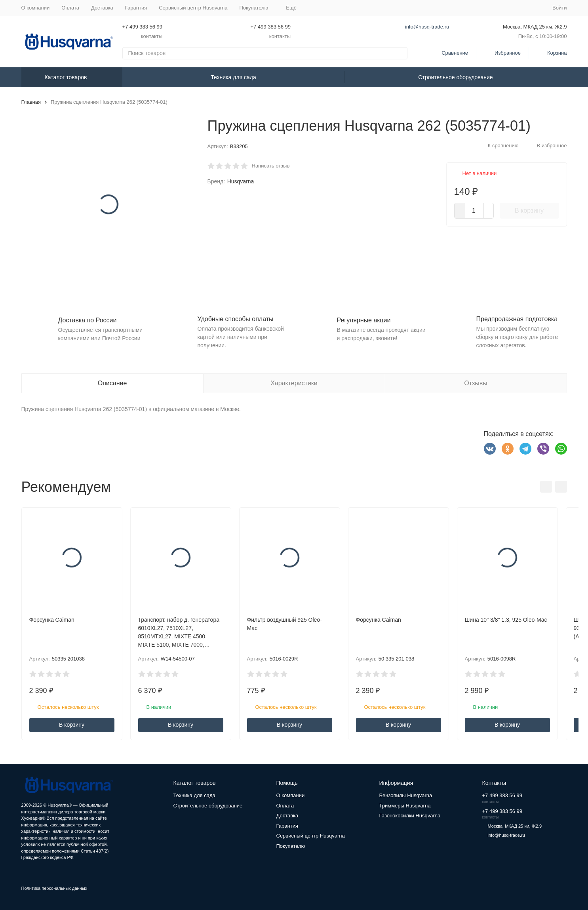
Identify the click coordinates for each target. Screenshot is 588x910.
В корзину (529, 210)
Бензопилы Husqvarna (406, 795)
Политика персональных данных (54, 888)
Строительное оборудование (455, 77)
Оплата (70, 8)
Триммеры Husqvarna (405, 806)
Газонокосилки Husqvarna (410, 816)
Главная (31, 102)
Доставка (102, 8)
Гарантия (136, 8)
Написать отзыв (271, 166)
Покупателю (291, 846)
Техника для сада (233, 77)
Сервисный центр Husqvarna (193, 8)
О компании (36, 8)
